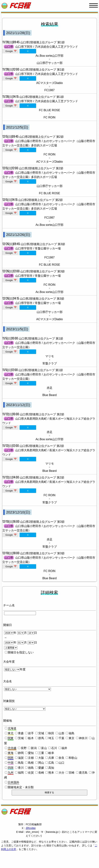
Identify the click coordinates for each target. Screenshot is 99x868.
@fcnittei (31, 828)
